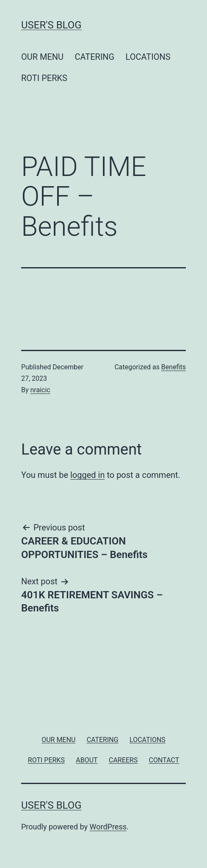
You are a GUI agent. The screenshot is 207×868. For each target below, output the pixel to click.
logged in (87, 475)
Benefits (174, 367)
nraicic (40, 390)
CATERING (94, 57)
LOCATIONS (148, 57)
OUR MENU (42, 57)
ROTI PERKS (44, 78)
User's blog (51, 25)
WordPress (108, 827)
